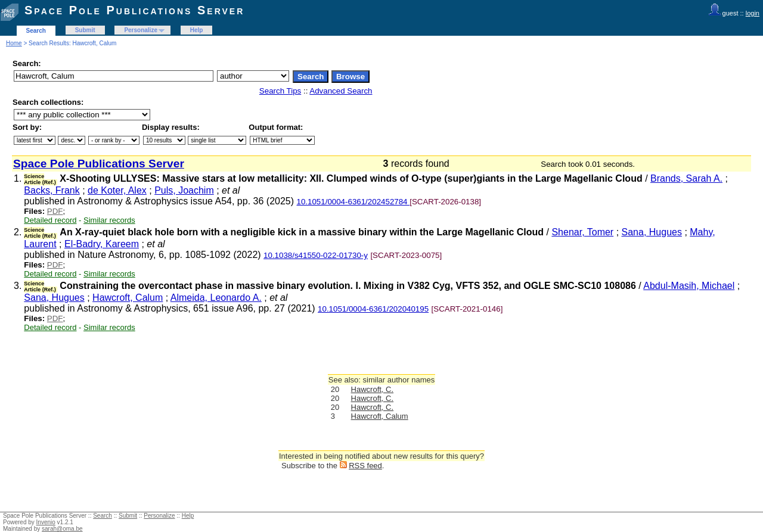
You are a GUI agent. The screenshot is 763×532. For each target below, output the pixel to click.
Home (14, 43)
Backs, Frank (52, 190)
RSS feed (365, 466)
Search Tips (280, 91)
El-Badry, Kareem (102, 244)
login (753, 13)
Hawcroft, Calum (128, 298)
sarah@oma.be (62, 529)
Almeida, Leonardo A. (216, 298)
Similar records (109, 220)
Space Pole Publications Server (134, 10)
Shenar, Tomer (582, 232)
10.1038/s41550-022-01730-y (316, 255)
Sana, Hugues (652, 232)
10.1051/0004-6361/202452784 (353, 202)
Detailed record (50, 220)
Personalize (141, 30)
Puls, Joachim (184, 190)
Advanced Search (341, 91)
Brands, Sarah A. (686, 178)
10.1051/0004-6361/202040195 (373, 309)
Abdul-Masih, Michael (689, 286)
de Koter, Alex (117, 190)
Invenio (46, 522)
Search (36, 31)
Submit (85, 30)
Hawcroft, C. (373, 389)
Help (197, 30)
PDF (55, 211)
